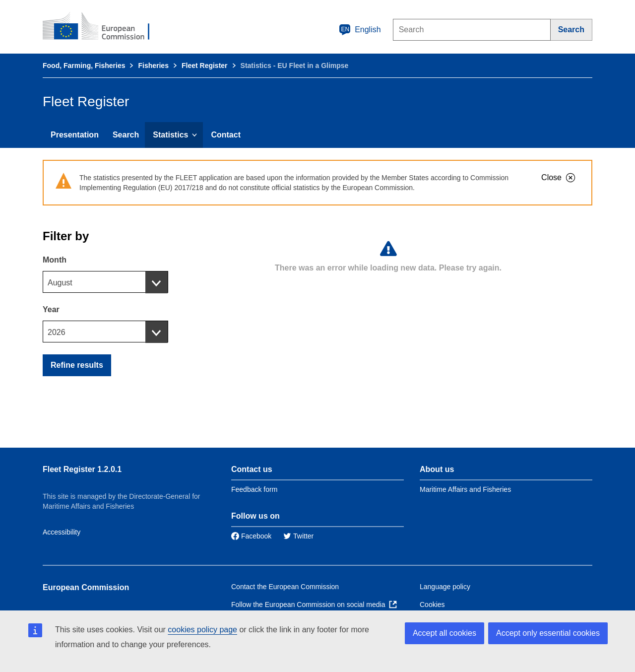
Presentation (75, 135)
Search (126, 135)
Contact (226, 135)
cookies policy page (202, 630)
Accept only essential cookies (548, 633)
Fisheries (153, 66)
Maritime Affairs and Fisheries (465, 489)
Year (51, 309)
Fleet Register (205, 66)
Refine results (77, 365)
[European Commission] (103, 27)
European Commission (86, 587)
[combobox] (105, 282)
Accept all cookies (444, 633)
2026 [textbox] (57, 332)
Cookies (432, 605)
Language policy (445, 587)
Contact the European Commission (285, 587)
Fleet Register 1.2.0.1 (82, 469)
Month (55, 260)
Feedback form (254, 489)
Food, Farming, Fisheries (84, 66)
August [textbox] (60, 283)
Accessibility (62, 532)
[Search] (571, 30)
